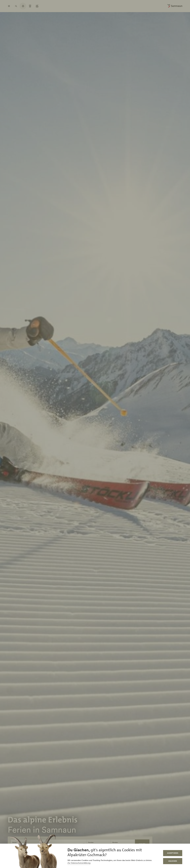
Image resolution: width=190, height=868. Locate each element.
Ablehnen (173, 861)
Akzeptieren (173, 853)
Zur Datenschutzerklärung (79, 863)
